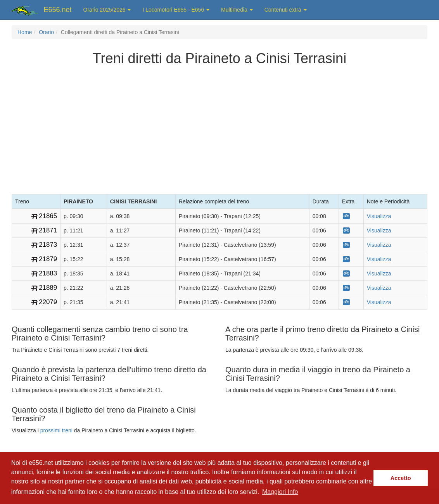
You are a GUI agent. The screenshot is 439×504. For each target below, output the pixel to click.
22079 (48, 302)
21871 (48, 230)
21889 (48, 288)
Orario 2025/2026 (107, 10)
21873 (48, 245)
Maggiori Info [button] (280, 492)
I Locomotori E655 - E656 (176, 10)
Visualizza (379, 216)
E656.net (58, 10)
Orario (46, 32)
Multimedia (237, 10)
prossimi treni (56, 430)
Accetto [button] (401, 478)
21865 (48, 216)
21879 (48, 259)
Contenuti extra (286, 10)
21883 (48, 273)
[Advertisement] (219, 128)
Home (25, 32)
